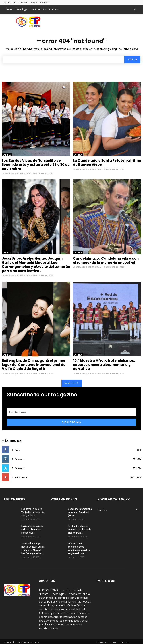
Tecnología (22, 9)
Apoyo (34, 2)
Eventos (7, 155)
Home (9, 9)
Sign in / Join (10, 2)
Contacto (45, 2)
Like (139, 448)
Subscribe (136, 475)
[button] (135, 9)
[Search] (132, 59)
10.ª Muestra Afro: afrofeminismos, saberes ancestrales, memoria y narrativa (103, 363)
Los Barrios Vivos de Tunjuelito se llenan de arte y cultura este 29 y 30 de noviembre (35, 165)
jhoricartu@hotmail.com (16, 173)
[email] (71, 411)
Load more (72, 381)
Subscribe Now (71, 420)
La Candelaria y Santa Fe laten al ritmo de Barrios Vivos (107, 163)
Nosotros (23, 2)
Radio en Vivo (38, 9)
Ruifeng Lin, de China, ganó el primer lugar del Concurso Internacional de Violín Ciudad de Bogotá (33, 363)
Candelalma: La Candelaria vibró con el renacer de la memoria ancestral (105, 260)
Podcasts (54, 9)
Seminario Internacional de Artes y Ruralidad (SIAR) (80, 510)
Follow (137, 457)
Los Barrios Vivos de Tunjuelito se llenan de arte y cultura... (33, 510)
